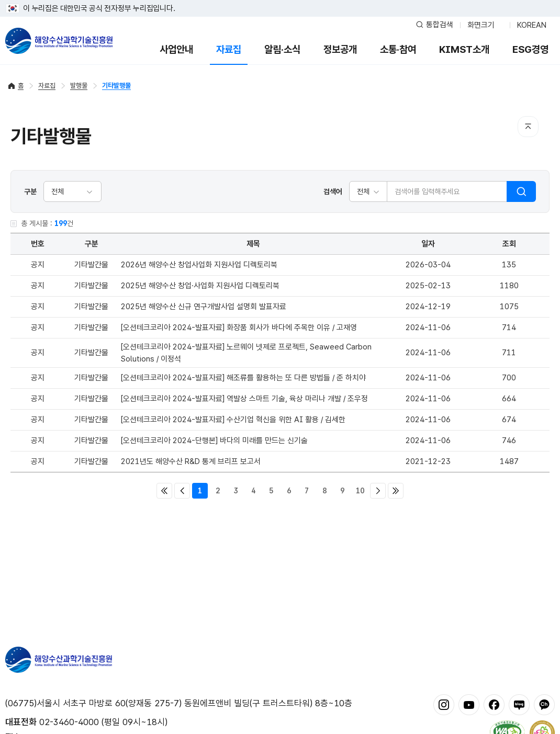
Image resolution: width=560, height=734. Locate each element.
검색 (521, 191)
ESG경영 (530, 49)
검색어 (333, 191)
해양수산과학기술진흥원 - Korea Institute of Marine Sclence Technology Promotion (59, 41)
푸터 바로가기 (280, 0)
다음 (378, 491)
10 (360, 491)
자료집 (229, 49)
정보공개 (340, 49)
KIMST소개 (464, 49)
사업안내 (176, 49)
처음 (164, 491)
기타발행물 (116, 86)
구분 (30, 191)
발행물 (79, 86)
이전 (182, 491)
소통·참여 (398, 49)
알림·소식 (282, 49)
